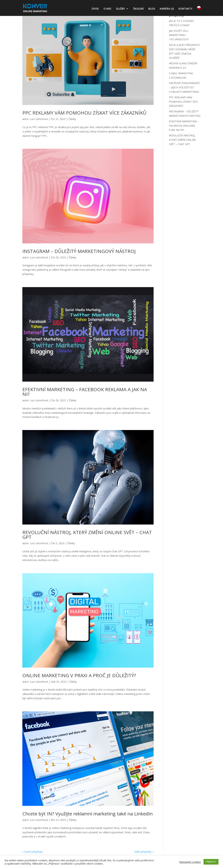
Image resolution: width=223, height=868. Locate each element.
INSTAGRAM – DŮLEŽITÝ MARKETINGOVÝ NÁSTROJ (79, 251)
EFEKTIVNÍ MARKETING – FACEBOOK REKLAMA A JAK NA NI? (85, 392)
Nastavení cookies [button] (190, 862)
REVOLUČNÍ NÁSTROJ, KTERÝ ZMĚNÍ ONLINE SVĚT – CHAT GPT (87, 535)
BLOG (152, 9)
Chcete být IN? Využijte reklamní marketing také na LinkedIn (88, 814)
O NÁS (107, 9)
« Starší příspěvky (32, 852)
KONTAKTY (185, 9)
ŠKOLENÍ (138, 9)
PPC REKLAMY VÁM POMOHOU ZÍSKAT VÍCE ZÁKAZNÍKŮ (84, 113)
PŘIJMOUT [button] (211, 862)
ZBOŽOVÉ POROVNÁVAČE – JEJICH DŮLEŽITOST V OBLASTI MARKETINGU (184, 87)
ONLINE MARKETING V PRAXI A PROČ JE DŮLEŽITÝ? (79, 675)
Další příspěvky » (144, 852)
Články (72, 119)
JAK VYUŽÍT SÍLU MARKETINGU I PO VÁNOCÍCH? (179, 35)
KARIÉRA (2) (167, 9)
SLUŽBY (120, 9)
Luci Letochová (39, 119)
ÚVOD (95, 9)
